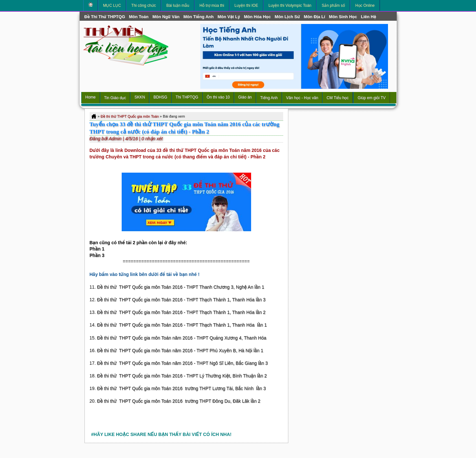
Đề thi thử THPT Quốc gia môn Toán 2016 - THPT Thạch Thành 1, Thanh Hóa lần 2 (181, 312)
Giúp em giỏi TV (371, 98)
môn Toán (139, 17)
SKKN (140, 97)
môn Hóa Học (257, 17)
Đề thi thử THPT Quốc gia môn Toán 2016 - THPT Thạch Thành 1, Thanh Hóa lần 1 (182, 325)
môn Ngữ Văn (166, 17)
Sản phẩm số (333, 6)
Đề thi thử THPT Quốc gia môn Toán (130, 116)
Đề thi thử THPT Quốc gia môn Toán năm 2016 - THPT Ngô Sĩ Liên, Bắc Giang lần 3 (183, 363)
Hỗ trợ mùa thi (212, 6)
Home (91, 97)
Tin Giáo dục (115, 98)
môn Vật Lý (229, 17)
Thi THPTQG (187, 97)
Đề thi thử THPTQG (105, 17)
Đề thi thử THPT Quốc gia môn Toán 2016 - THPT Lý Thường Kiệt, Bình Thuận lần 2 (182, 376)
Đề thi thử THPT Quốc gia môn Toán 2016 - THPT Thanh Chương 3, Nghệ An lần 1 (181, 287)
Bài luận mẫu (178, 6)
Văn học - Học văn (302, 98)
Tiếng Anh (269, 98)
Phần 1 (97, 249)
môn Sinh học (343, 17)
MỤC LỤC (112, 6)
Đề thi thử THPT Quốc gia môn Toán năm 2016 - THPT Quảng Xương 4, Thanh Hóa (182, 338)
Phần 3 (97, 255)
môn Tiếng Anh (199, 17)
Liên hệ (368, 17)
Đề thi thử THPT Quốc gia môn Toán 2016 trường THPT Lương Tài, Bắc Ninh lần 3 (182, 388)
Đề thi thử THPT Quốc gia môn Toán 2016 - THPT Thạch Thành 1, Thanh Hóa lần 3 (181, 300)
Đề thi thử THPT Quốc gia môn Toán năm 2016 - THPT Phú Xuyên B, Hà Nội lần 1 (180, 350)
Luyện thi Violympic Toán (290, 6)
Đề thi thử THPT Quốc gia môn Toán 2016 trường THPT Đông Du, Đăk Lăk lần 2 (179, 401)
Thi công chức (144, 6)
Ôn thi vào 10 (218, 97)
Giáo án (245, 97)
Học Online (365, 6)
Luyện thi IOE (246, 6)
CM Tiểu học (338, 98)
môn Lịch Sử (287, 17)
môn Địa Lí (315, 17)
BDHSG (160, 97)
